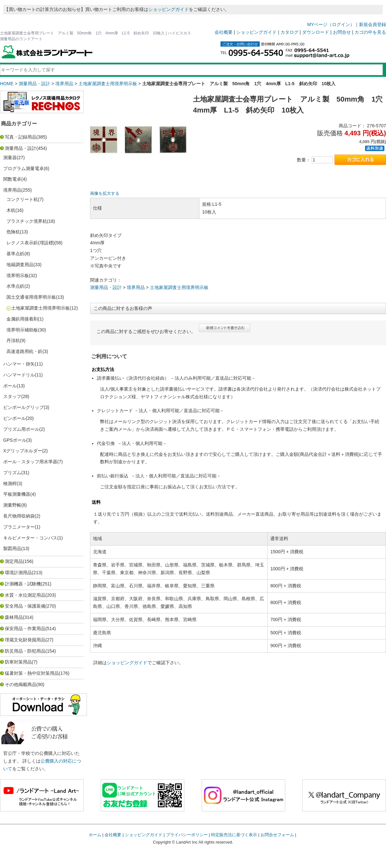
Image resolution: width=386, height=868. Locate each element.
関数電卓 (12, 179)
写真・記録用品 (21, 137)
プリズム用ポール (21, 429)
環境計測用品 (18, 573)
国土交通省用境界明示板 (31, 297)
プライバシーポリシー (187, 835)
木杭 (11, 210)
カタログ (289, 32)
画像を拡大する (105, 194)
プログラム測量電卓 (23, 168)
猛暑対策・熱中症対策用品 (32, 673)
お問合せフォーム (277, 835)
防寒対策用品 (18, 662)
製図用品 (12, 548)
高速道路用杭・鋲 (24, 351)
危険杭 (13, 232)
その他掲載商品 (21, 684)
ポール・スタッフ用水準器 (30, 462)
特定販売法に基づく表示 (234, 835)
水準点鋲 (15, 286)
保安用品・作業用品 (25, 628)
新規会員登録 (372, 24)
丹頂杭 (13, 340)
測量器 (10, 158)
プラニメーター (19, 527)
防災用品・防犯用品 (25, 651)
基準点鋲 (15, 254)
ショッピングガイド (169, 9)
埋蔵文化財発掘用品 (25, 640)
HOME (7, 84)
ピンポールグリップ (23, 407)
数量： (304, 160)
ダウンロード (316, 32)
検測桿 (10, 484)
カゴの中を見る (370, 32)
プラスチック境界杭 (27, 221)
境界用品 (64, 84)
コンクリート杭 (22, 199)
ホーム (95, 835)
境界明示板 (18, 276)
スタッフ (12, 396)
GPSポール (15, 440)
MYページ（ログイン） (331, 24)
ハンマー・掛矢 (19, 364)
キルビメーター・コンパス (30, 538)
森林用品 (14, 617)
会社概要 (224, 32)
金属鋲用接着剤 (22, 319)
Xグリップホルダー (23, 451)
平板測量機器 (17, 494)
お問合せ (342, 32)
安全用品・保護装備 (25, 606)
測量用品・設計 (34, 84)
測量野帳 (12, 505)
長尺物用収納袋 (19, 516)
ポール (10, 386)
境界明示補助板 (22, 330)
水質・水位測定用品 (25, 595)
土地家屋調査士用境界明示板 (108, 84)
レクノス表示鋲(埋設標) (30, 243)
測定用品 (14, 561)
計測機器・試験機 (23, 584)
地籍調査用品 (20, 265)
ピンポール (14, 418)
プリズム (12, 473)
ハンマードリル (19, 375)
